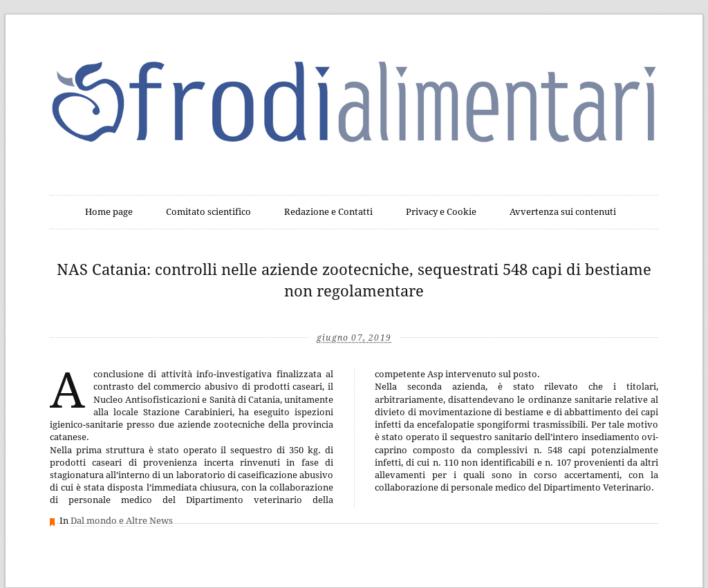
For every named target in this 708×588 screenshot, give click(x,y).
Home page (109, 212)
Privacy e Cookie (441, 212)
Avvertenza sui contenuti (563, 212)
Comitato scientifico (208, 212)
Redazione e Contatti (328, 212)
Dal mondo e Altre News (122, 521)
